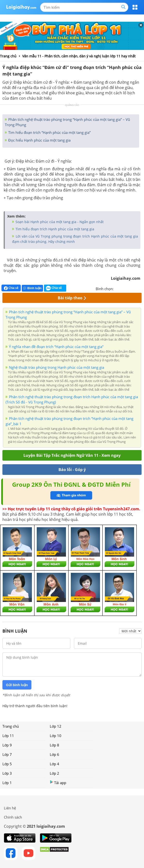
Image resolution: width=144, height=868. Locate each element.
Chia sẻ (11, 288)
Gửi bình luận (17, 685)
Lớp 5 (7, 764)
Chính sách (13, 817)
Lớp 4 (54, 764)
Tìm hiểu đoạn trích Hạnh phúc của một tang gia (54, 229)
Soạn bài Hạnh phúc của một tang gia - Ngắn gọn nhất (59, 222)
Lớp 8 (54, 745)
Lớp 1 (7, 783)
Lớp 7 (7, 754)
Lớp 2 (54, 773)
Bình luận (32, 288)
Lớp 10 (56, 736)
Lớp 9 (7, 745)
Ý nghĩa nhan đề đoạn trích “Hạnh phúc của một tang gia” (56, 347)
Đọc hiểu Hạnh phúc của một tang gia (39, 140)
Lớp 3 (7, 773)
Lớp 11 (8, 736)
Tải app (58, 783)
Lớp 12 (56, 726)
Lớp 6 (54, 754)
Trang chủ (11, 726)
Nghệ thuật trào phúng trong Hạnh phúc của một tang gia (57, 367)
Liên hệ (10, 808)
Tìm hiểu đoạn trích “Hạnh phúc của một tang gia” (49, 132)
